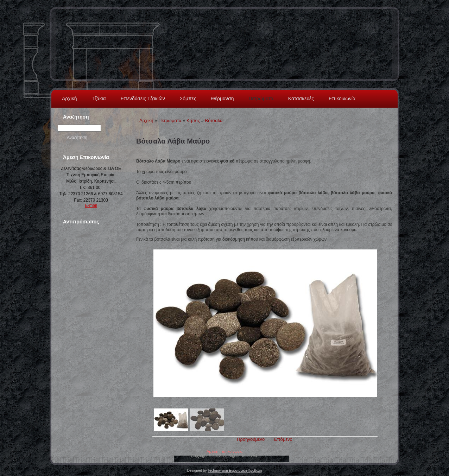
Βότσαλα (214, 120)
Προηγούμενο (251, 439)
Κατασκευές (301, 99)
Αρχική (69, 99)
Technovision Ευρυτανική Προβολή (235, 471)
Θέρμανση (223, 99)
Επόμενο (283, 439)
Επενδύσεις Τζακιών (143, 99)
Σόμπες (188, 99)
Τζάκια (99, 99)
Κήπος (193, 120)
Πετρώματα (261, 99)
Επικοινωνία (342, 99)
